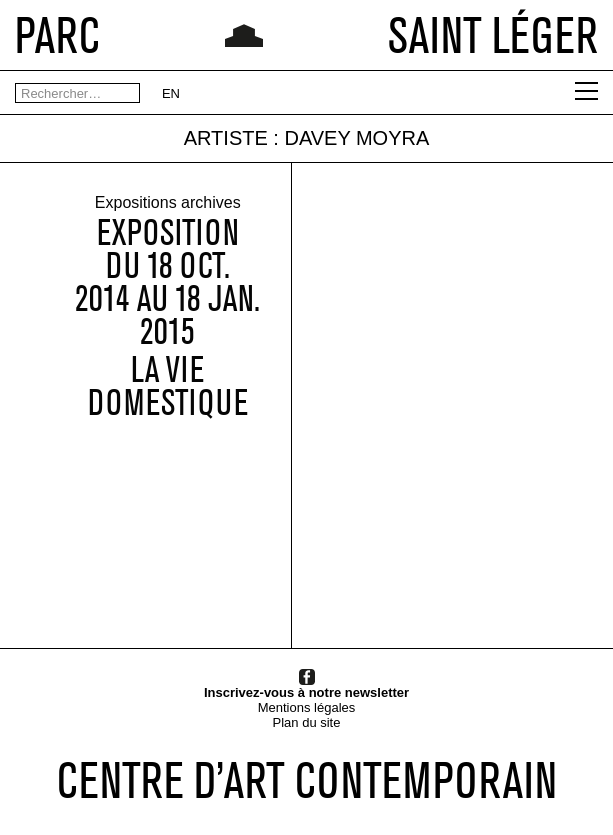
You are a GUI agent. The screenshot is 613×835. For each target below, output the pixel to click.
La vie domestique (168, 387)
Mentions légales (307, 707)
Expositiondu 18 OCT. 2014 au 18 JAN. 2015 (167, 283)
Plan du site (307, 722)
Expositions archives (168, 203)
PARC (57, 35)
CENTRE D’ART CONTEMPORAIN (307, 780)
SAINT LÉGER (493, 35)
